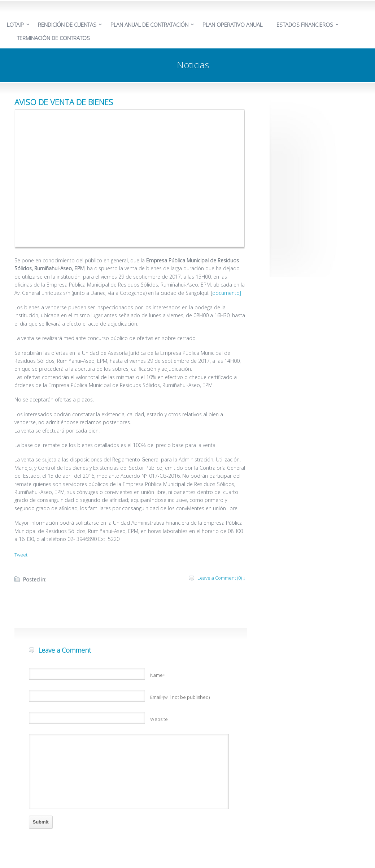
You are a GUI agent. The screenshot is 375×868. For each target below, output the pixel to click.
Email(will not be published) (180, 697)
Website (159, 719)
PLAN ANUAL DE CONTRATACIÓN (149, 25)
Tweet (21, 555)
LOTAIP (15, 25)
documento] (227, 293)
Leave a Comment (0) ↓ (221, 578)
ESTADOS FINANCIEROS (305, 25)
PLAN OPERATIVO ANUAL (232, 25)
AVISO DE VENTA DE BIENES (64, 102)
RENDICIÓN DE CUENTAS (67, 25)
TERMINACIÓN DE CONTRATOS (53, 38)
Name (158, 675)
